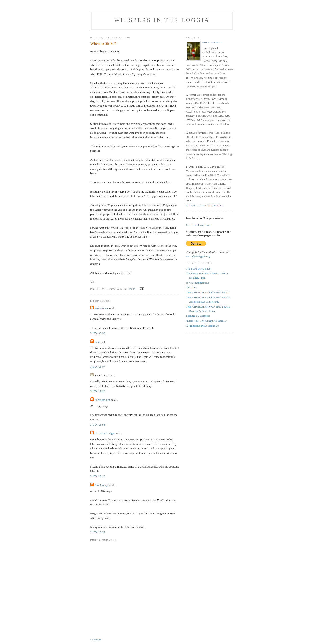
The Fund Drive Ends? (199, 269)
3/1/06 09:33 (98, 333)
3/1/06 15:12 (98, 476)
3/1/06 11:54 (98, 425)
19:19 (132, 289)
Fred (97, 342)
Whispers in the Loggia (162, 20)
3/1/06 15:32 (98, 532)
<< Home (96, 639)
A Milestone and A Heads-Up (203, 326)
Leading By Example (198, 316)
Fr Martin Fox (102, 400)
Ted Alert (191, 287)
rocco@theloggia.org (198, 256)
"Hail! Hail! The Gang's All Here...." (207, 321)
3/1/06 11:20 (98, 391)
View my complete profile (205, 206)
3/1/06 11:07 (98, 367)
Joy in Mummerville (197, 283)
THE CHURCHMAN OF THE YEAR (208, 292)
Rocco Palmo (212, 43)
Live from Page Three (198, 225)
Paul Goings (101, 308)
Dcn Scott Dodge (104, 433)
